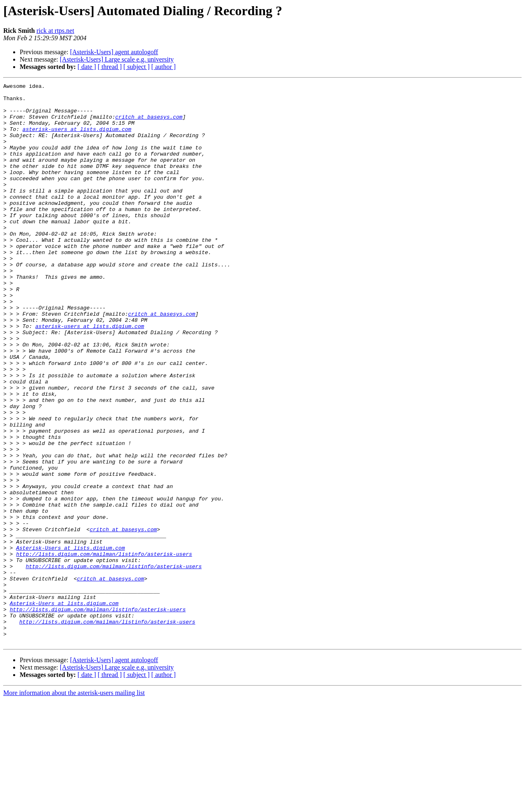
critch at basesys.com (149, 124)
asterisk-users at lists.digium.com (77, 139)
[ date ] (87, 67)
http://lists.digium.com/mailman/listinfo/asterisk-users (104, 649)
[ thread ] (110, 67)
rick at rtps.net (55, 31)
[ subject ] (137, 67)
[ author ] (164, 67)
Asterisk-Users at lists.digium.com (70, 641)
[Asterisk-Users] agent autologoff (114, 52)
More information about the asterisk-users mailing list (74, 805)
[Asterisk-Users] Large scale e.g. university (117, 59)
